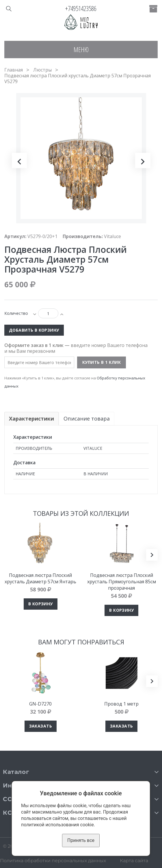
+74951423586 (81, 8)
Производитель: (83, 236)
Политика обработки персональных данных (53, 861)
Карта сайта (134, 861)
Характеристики (31, 419)
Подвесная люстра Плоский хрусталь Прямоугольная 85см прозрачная (122, 582)
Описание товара (87, 419)
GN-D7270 (40, 704)
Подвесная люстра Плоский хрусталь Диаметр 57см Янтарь (40, 578)
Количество (16, 313)
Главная (14, 70)
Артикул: (15, 236)
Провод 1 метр (121, 704)
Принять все (81, 840)
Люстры (42, 70)
